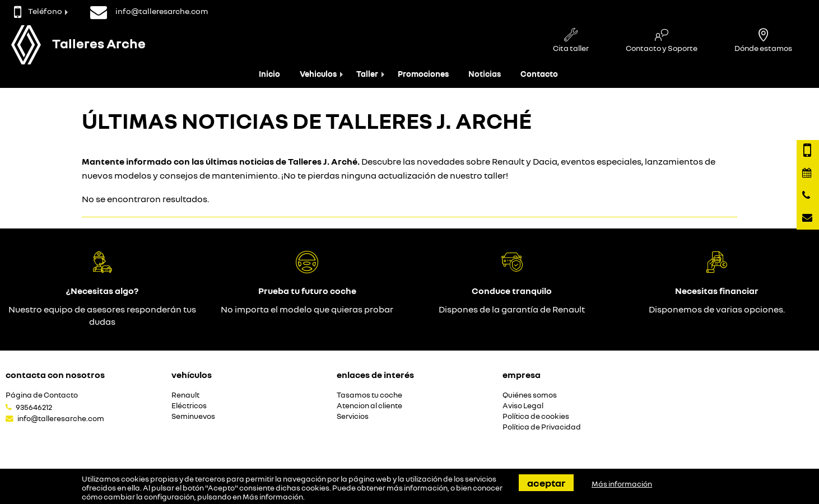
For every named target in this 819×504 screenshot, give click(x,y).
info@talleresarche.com (61, 418)
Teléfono (38, 11)
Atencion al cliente (369, 406)
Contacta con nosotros (55, 375)
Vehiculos (318, 74)
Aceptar (546, 483)
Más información (273, 497)
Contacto (539, 74)
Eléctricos (189, 406)
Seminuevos (193, 416)
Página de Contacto (42, 395)
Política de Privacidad (542, 427)
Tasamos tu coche (369, 395)
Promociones (423, 74)
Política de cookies (536, 416)
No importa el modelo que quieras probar (307, 309)
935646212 (34, 407)
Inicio (269, 74)
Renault (185, 395)
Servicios (353, 416)
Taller (367, 74)
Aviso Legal (523, 406)
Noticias (485, 74)
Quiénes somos (530, 395)
